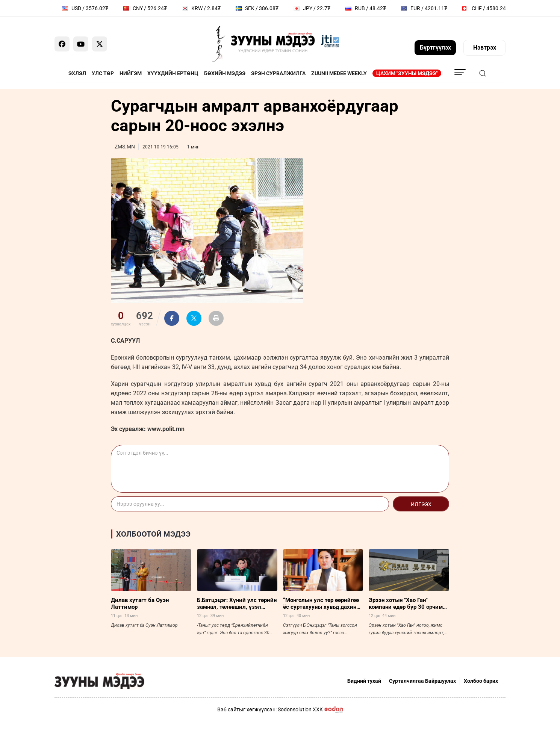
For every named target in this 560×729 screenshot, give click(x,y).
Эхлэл (77, 73)
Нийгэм (131, 73)
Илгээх (421, 504)
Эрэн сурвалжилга (278, 73)
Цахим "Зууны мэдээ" (407, 73)
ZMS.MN (125, 147)
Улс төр (103, 73)
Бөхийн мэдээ (225, 73)
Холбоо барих (481, 681)
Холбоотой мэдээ (153, 534)
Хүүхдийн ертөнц (173, 73)
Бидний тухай (364, 681)
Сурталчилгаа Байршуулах (422, 681)
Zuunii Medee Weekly (339, 73)
